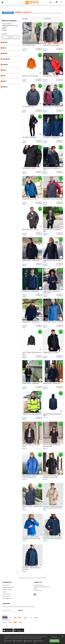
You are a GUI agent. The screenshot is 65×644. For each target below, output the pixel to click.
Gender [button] (5, 42)
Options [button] (5, 65)
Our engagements (7, 598)
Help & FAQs (6, 596)
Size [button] (4, 76)
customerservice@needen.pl (41, 587)
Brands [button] (5, 53)
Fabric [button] (5, 81)
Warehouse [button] (6, 59)
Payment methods (7, 590)
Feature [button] (5, 87)
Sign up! (21, 610)
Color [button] (5, 70)
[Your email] (10, 610)
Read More (39, 638)
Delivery (5, 592)
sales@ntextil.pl (38, 590)
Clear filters (10, 37)
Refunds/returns (7, 594)
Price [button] (4, 48)
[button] (50, 2)
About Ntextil (6, 585)
